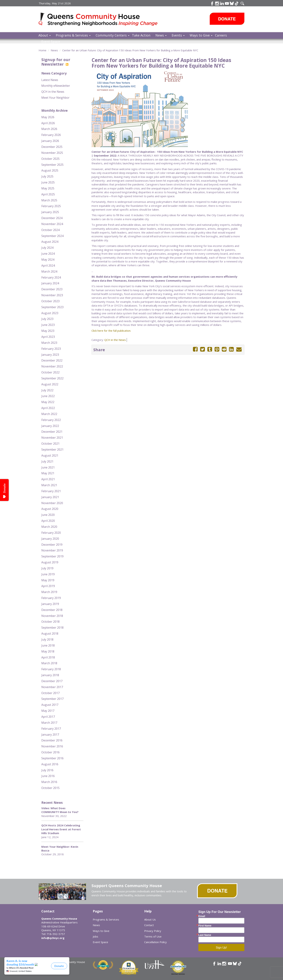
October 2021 (50, 444)
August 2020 (50, 509)
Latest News (50, 80)
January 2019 (50, 604)
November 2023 (52, 295)
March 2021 (49, 485)
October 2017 (50, 693)
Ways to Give (201, 35)
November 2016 (52, 746)
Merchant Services (178, 974)
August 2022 (50, 384)
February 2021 (51, 491)
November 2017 (52, 687)
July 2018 (47, 639)
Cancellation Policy (155, 942)
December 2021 (52, 432)
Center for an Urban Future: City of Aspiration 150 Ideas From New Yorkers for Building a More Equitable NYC (130, 50)
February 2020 (51, 533)
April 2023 (48, 337)
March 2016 (49, 782)
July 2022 (47, 390)
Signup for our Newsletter (56, 62)
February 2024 (51, 277)
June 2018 (48, 645)
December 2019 (52, 545)
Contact (149, 925)
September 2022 (52, 378)
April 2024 (48, 266)
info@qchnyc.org (53, 938)
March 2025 (49, 200)
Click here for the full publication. (111, 331)
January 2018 (50, 675)
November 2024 (52, 224)
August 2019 (50, 562)
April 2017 (48, 717)
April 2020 (48, 521)
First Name (205, 926)
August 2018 (50, 634)
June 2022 (48, 396)
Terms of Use (153, 936)
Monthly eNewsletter (56, 86)
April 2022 (48, 408)
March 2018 (49, 663)
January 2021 (50, 497)
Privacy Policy (153, 931)
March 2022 (49, 414)
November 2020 (52, 503)
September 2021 (52, 450)
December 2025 (52, 147)
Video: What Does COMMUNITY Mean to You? (60, 810)
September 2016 (52, 758)
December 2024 (52, 218)
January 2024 (50, 283)
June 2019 (48, 574)
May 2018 (48, 651)
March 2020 (49, 527)
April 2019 (48, 586)
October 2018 (50, 622)
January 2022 (50, 426)
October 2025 (50, 159)
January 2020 (50, 539)
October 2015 (50, 788)
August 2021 (50, 455)
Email (202, 916)
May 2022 (48, 402)
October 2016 (50, 752)
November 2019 (52, 550)
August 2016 (50, 764)
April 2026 (48, 123)
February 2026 (51, 135)
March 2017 (49, 723)
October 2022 (50, 372)
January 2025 (50, 212)
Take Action (141, 35)
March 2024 (49, 271)
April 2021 (48, 479)
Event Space (51, 42)
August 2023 (50, 313)
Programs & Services (73, 35)
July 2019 (47, 568)
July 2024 (47, 248)
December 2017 (52, 681)
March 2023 (49, 343)
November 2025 (52, 153)
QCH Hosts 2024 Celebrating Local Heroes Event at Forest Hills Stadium (61, 829)
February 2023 (51, 349)
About (45, 35)
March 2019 (49, 592)
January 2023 (50, 355)
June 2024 (48, 254)
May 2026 (48, 117)
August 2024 (50, 242)
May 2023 (48, 331)
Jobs (95, 936)
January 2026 (50, 141)
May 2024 (48, 260)
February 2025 (51, 206)
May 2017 (48, 711)
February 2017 (51, 729)
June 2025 (48, 182)
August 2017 (50, 705)
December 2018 (52, 610)
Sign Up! (221, 948)
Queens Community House (103, 20)
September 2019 (52, 556)
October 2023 (50, 301)
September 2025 (52, 165)
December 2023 (52, 289)
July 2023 (47, 319)
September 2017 (52, 699)
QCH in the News (53, 92)
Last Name (205, 935)
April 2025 (48, 194)
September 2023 (52, 307)
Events (178, 35)
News (161, 35)
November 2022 (52, 366)
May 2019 (48, 580)
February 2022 (51, 420)
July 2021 (47, 461)
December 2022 (52, 360)
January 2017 (50, 735)
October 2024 (50, 230)
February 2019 (51, 598)
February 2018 (51, 669)
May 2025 (48, 188)
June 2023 (48, 325)
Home (43, 50)
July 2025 (47, 176)
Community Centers (113, 35)
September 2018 (52, 628)
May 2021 (48, 473)
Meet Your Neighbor (55, 98)
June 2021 (48, 467)
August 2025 (50, 170)
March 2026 (49, 129)
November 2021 (52, 438)
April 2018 (48, 657)
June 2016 (48, 776)
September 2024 (52, 236)
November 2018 (52, 616)
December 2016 (52, 740)
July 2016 (47, 770)
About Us (150, 919)
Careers (221, 35)
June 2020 (48, 515)
